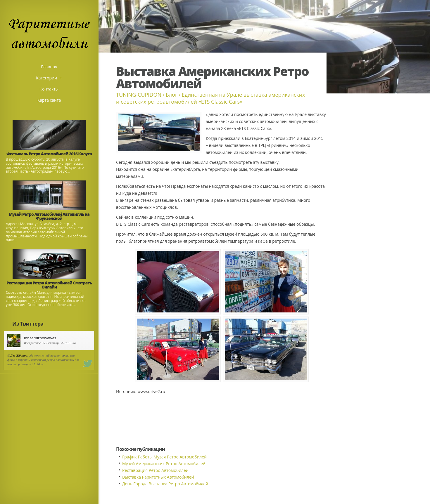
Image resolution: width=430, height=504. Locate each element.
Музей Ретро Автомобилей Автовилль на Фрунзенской (49, 216)
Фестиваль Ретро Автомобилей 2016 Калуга (49, 154)
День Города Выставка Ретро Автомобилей (165, 484)
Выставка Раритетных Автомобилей (158, 477)
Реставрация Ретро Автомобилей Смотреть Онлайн (49, 285)
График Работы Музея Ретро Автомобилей (164, 457)
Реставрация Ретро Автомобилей (155, 470)
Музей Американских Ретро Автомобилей (164, 464)
